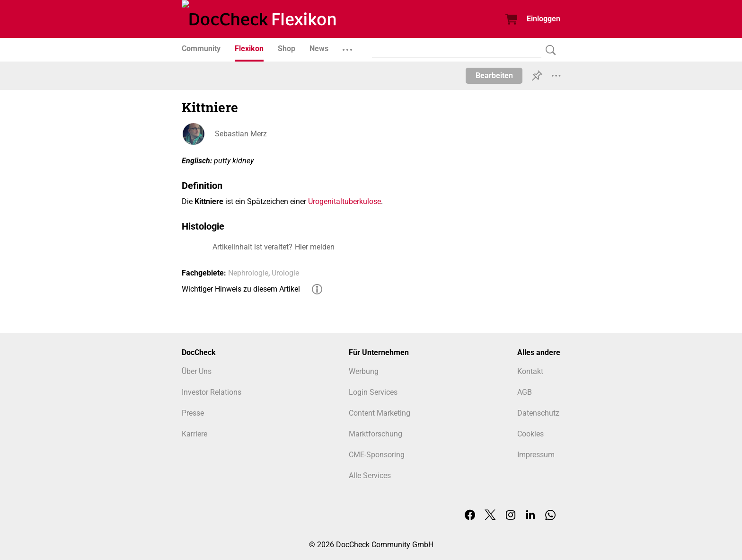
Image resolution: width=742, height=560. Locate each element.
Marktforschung (375, 434)
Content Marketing (380, 413)
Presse (193, 413)
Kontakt (530, 371)
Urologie (285, 273)
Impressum (536, 455)
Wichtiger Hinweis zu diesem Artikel (241, 289)
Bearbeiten (494, 76)
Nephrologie (248, 273)
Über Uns (197, 371)
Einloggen (543, 19)
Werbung (364, 371)
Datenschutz (538, 413)
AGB (525, 392)
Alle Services (370, 476)
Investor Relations (212, 392)
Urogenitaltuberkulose (344, 201)
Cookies (530, 434)
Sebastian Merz (241, 134)
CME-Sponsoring (377, 455)
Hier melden (315, 247)
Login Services (373, 392)
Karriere (194, 434)
